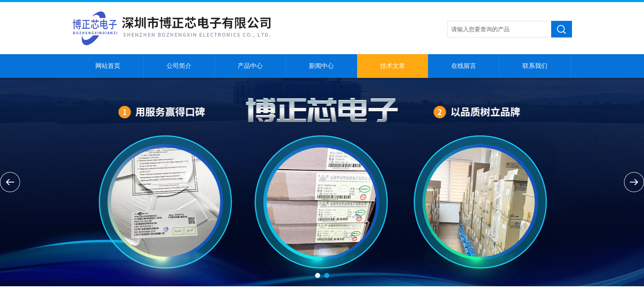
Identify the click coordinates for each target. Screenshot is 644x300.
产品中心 (250, 66)
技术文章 (393, 66)
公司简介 (179, 66)
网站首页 (108, 66)
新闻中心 (321, 66)
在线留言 (464, 66)
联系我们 (535, 66)
